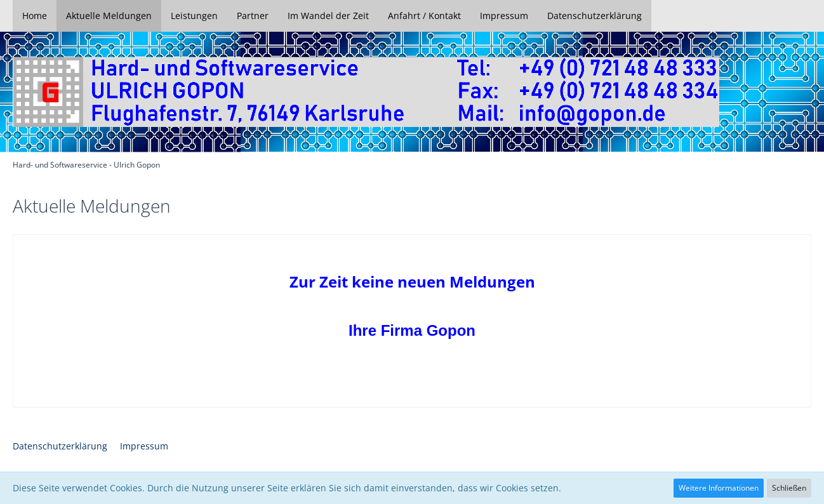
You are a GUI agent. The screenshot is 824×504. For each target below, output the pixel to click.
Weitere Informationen (719, 488)
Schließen (789, 488)
